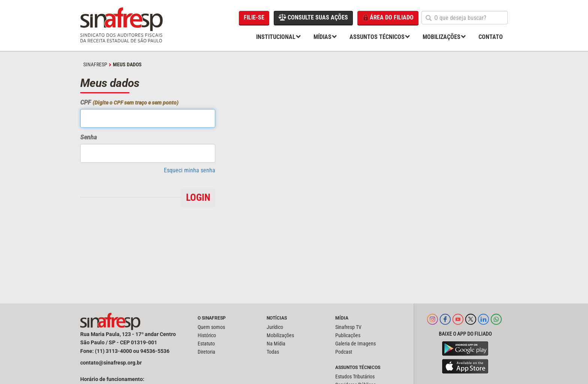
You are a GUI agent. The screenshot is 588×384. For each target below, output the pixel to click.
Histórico (207, 335)
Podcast (344, 352)
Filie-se (254, 17)
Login (198, 197)
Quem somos (211, 327)
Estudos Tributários (355, 377)
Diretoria (206, 352)
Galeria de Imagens (355, 344)
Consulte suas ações (313, 17)
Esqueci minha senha (190, 170)
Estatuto (206, 344)
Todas (273, 352)
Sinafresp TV (348, 327)
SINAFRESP (95, 64)
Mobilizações (442, 37)
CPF (129, 102)
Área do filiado (388, 18)
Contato (491, 37)
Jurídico (275, 327)
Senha (88, 137)
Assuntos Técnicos (377, 37)
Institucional (276, 37)
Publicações (348, 335)
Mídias (322, 37)
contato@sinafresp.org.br (111, 363)
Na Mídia (276, 344)
